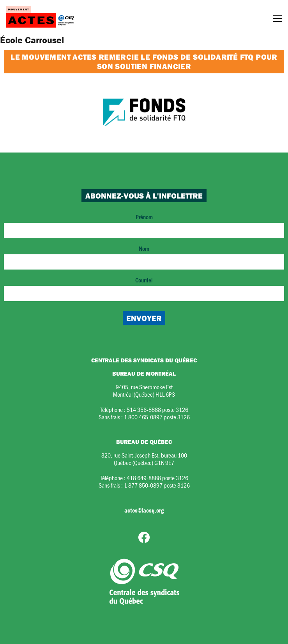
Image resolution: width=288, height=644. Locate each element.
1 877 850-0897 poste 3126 (157, 485)
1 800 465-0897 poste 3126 (157, 417)
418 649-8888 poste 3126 (157, 478)
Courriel (144, 288)
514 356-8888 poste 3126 (157, 409)
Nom (144, 257)
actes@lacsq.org (144, 510)
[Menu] (277, 20)
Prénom (144, 225)
